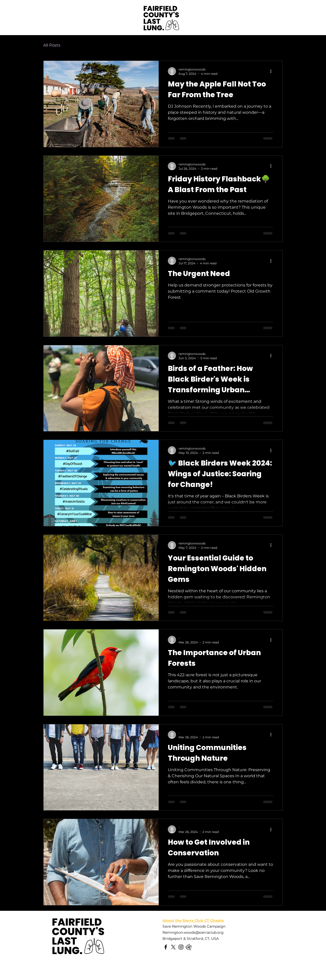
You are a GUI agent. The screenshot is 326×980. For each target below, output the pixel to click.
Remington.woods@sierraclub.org (193, 932)
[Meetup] (189, 947)
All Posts (52, 45)
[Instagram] (181, 947)
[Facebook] (166, 947)
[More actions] (273, 71)
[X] (173, 947)
